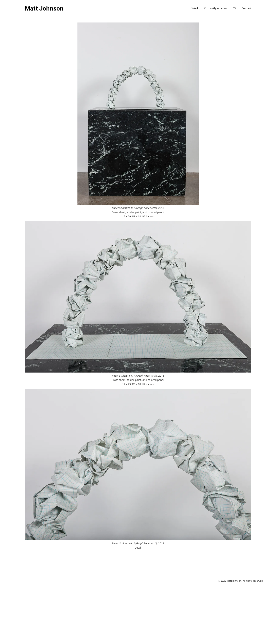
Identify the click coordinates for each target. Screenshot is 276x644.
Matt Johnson (44, 9)
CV (234, 8)
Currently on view (216, 8)
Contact (246, 8)
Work (195, 8)
